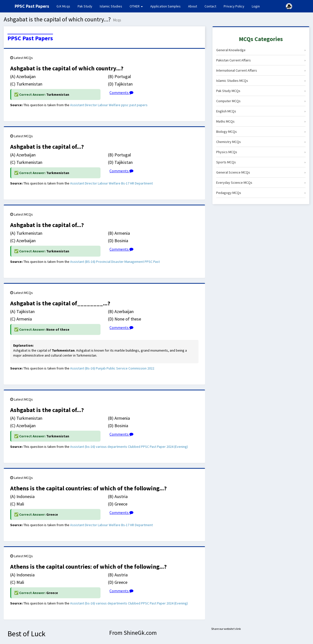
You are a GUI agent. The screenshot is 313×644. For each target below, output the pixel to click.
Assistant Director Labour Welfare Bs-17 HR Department (111, 183)
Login (256, 6)
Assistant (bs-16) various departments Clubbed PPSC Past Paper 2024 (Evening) (129, 447)
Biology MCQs (261, 132)
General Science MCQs (261, 172)
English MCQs (261, 111)
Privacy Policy (234, 6)
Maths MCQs (261, 121)
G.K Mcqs (65, 6)
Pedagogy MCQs (261, 193)
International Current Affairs (261, 70)
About (193, 6)
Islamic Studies (111, 6)
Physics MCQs (261, 152)
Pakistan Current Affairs (261, 60)
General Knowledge (261, 50)
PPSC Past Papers (30, 38)
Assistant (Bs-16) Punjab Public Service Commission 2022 (112, 368)
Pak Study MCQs (261, 91)
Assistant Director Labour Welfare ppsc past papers (109, 105)
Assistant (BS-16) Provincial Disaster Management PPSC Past (115, 262)
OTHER (136, 6)
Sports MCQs (261, 162)
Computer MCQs (261, 101)
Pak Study (85, 6)
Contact (210, 6)
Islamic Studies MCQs (261, 81)
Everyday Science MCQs (261, 183)
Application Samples (165, 6)
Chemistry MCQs (261, 142)
